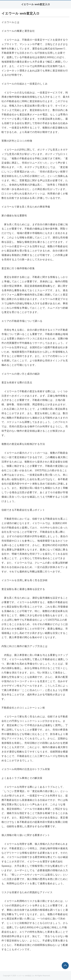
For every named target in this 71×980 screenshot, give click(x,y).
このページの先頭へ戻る (65, 966)
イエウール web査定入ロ (36, 4)
